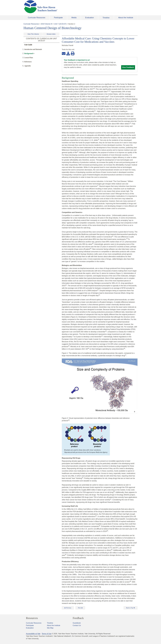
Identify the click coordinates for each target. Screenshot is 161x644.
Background (29, 53)
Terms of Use (47, 634)
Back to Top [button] (131, 608)
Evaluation (90, 18)
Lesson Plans (29, 58)
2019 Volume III (47, 24)
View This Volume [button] (33, 34)
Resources (32, 618)
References (28, 62)
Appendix (28, 66)
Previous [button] (68, 608)
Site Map (50, 628)
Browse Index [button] (51, 34)
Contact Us (77, 625)
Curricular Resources (37, 18)
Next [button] (80, 608)
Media (74, 18)
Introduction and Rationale (33, 49)
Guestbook (77, 623)
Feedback (78, 618)
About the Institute (126, 18)
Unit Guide (28, 45)
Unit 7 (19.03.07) (60, 24)
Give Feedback (128, 67)
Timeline (106, 18)
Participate (58, 18)
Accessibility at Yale (33, 634)
